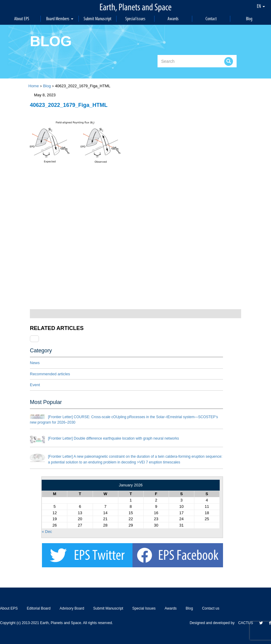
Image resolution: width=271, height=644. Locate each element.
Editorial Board (39, 608)
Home (34, 86)
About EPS (22, 19)
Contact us (210, 608)
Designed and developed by (214, 623)
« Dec (47, 532)
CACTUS (245, 623)
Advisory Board (72, 608)
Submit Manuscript (97, 19)
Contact (211, 19)
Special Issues (135, 19)
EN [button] (261, 6)
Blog (249, 19)
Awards (173, 19)
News (35, 363)
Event (35, 385)
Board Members (60, 19)
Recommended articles (50, 374)
